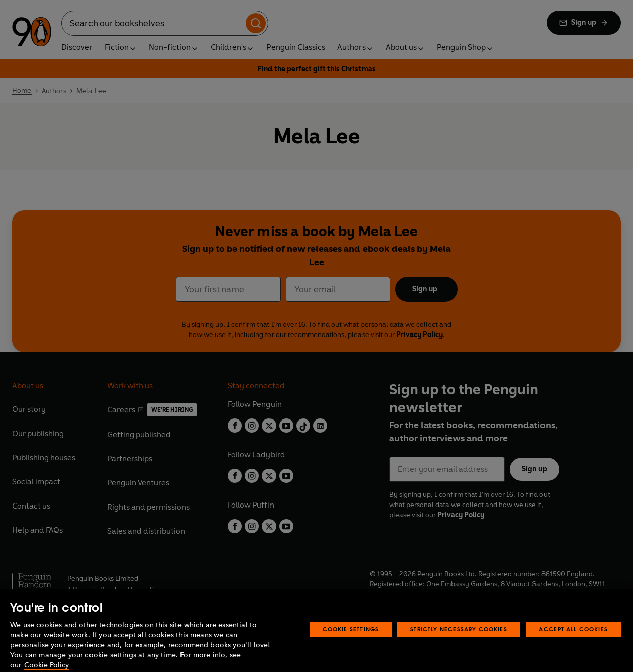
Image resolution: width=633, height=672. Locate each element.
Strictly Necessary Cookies (459, 642)
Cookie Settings (351, 642)
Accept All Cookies (573, 642)
